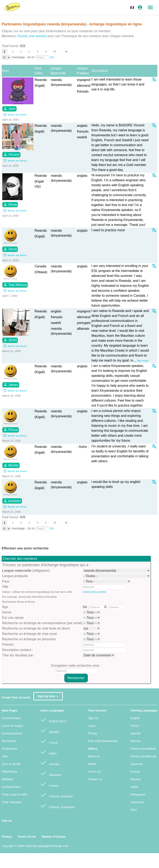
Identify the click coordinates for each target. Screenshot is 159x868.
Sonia (10, 249)
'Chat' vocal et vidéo (14, 794)
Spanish (50, 730)
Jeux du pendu (11, 764)
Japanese (51, 773)
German (50, 762)
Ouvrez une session (32, 36)
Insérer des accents (94, 592)
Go (52, 57)
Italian (48, 752)
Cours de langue (12, 726)
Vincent (11, 154)
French (49, 741)
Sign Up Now (48, 695)
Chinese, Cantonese (58, 805)
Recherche (9, 741)
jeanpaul (12, 501)
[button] (133, 7)
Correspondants (12, 733)
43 (55, 52)
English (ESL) (53, 719)
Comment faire (11, 718)
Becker (11, 465)
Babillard (7, 779)
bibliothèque (10, 772)
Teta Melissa (15, 285)
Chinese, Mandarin (57, 795)
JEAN (10, 340)
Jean (9, 109)
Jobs (5, 756)
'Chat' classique (12, 802)
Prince (11, 429)
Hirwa (10, 204)
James (11, 384)
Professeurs (9, 749)
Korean (49, 784)
